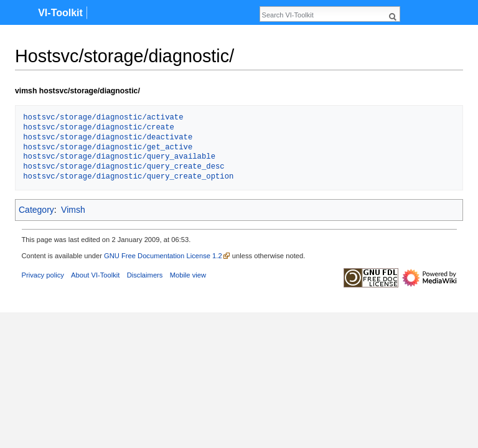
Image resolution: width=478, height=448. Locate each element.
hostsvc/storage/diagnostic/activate (103, 118)
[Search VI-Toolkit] (323, 15)
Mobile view (188, 275)
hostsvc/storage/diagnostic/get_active (108, 148)
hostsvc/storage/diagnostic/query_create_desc (124, 167)
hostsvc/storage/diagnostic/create (99, 128)
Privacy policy (43, 275)
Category (36, 210)
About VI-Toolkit (95, 275)
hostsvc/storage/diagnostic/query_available (119, 157)
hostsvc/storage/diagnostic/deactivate (108, 138)
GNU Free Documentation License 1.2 (163, 256)
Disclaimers (145, 275)
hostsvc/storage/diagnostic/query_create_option (128, 177)
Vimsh (73, 210)
